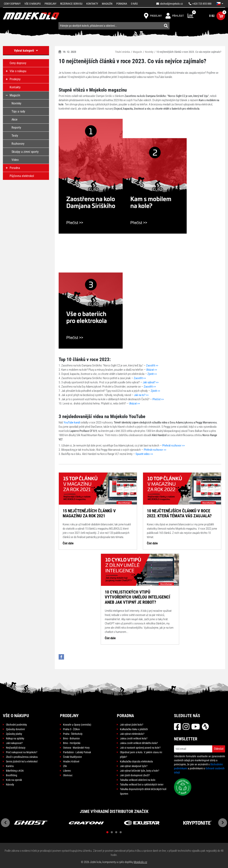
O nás (134, 4)
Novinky (149, 52)
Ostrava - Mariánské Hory (76, 748)
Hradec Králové (71, 761)
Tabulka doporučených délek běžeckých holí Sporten (143, 791)
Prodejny (50, 4)
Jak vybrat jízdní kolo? (132, 725)
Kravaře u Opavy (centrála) (77, 725)
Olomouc (68, 775)
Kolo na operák (14, 780)
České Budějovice (72, 757)
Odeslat (219, 749)
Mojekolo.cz (140, 862)
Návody (10, 785)
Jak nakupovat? (14, 743)
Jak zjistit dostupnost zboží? (135, 775)
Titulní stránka (122, 52)
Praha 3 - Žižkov (71, 729)
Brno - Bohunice (71, 738)
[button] (220, 4)
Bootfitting (12, 775)
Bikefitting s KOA (15, 771)
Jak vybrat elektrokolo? (132, 734)
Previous (5, 823)
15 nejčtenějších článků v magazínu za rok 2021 (89, 513)
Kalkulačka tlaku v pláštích (134, 729)
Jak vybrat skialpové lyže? (134, 766)
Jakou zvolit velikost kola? (134, 738)
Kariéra (10, 766)
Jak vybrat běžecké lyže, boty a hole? (140, 771)
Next (223, 823)
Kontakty (92, 4)
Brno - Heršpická (72, 743)
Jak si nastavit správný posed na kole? (140, 748)
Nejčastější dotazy (16, 748)
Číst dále (68, 543)
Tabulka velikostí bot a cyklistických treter (142, 785)
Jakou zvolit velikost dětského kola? (139, 743)
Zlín (65, 766)
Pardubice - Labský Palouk (77, 752)
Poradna (122, 4)
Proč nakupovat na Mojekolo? (22, 752)
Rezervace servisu (71, 4)
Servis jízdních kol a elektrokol (22, 761)
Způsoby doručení (15, 729)
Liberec (67, 771)
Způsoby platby (14, 734)
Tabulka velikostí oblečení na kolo (138, 780)
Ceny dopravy (12, 4)
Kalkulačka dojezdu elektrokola (136, 761)
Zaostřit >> (152, 365)
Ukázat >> (152, 370)
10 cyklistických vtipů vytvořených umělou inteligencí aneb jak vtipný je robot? (137, 597)
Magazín (107, 4)
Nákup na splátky (15, 738)
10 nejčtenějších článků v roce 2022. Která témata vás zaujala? (179, 513)
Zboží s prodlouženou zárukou (22, 757)
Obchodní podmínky (16, 725)
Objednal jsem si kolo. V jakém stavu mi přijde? (141, 755)
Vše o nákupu (33, 4)
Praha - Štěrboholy (73, 734)
